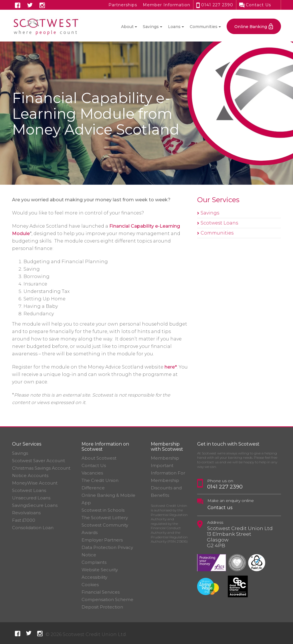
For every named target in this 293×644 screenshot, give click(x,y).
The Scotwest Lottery (105, 518)
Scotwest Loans (219, 223)
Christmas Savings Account (41, 468)
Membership (165, 458)
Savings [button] (151, 27)
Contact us (220, 508)
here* (171, 367)
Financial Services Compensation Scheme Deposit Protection (107, 599)
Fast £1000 (24, 520)
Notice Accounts (30, 475)
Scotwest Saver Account (38, 461)
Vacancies (92, 473)
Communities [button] (204, 27)
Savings (210, 213)
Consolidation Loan (33, 528)
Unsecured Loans (31, 498)
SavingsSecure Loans (35, 505)
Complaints (94, 562)
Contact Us (255, 5)
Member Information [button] (167, 5)
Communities (217, 233)
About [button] (127, 27)
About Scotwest (99, 458)
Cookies (90, 585)
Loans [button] (174, 27)
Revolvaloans (26, 513)
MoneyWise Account (35, 483)
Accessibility (94, 577)
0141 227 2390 (215, 5)
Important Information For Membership (168, 473)
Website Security (100, 570)
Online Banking (251, 27)
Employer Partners (102, 540)
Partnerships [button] (123, 5)
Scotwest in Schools (103, 510)
